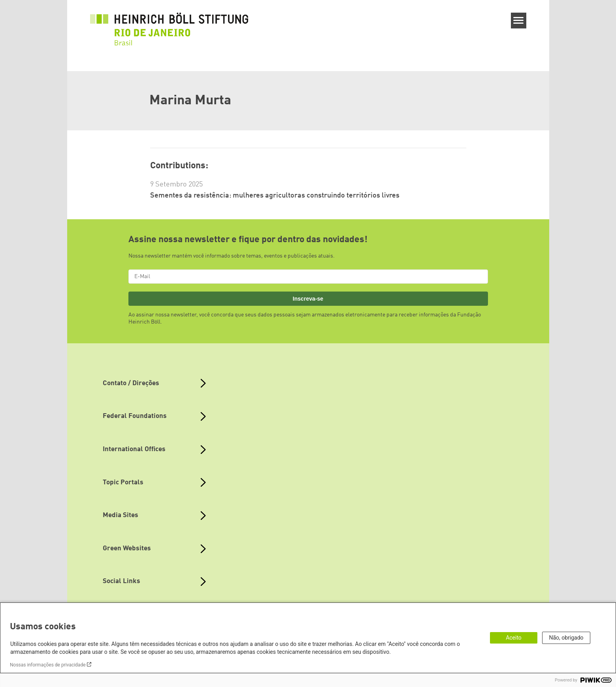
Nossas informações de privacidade (48, 665)
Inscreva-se (308, 299)
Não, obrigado (566, 638)
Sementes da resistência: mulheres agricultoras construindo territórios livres (275, 196)
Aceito (514, 638)
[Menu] (519, 21)
